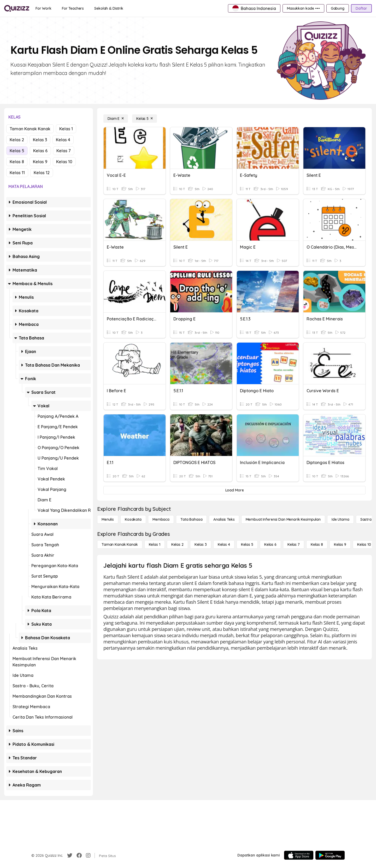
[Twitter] (70, 855)
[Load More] (234, 490)
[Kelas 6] (270, 544)
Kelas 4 (63, 140)
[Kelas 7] (294, 544)
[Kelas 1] (155, 544)
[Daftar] (361, 8)
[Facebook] (79, 855)
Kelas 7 (64, 151)
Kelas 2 (17, 140)
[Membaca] (161, 519)
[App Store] (299, 855)
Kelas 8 (17, 162)
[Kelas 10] (364, 544)
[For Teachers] (73, 8)
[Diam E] (116, 119)
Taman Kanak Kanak (30, 129)
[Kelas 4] (224, 544)
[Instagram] (88, 855)
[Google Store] (330, 855)
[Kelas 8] (317, 544)
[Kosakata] (133, 519)
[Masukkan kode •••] (303, 8)
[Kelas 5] (145, 119)
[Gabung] (338, 8)
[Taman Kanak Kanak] (120, 544)
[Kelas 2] (177, 544)
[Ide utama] (340, 519)
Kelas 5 (17, 151)
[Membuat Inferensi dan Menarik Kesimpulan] (283, 519)
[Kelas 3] (201, 544)
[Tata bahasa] (191, 519)
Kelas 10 (64, 162)
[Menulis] (108, 519)
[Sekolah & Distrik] (109, 8)
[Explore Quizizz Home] (17, 8)
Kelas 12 (42, 173)
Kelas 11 (17, 173)
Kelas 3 (40, 140)
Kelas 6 (40, 151)
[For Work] (43, 8)
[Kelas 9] (340, 544)
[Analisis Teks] (224, 519)
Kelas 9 (40, 162)
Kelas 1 (66, 129)
